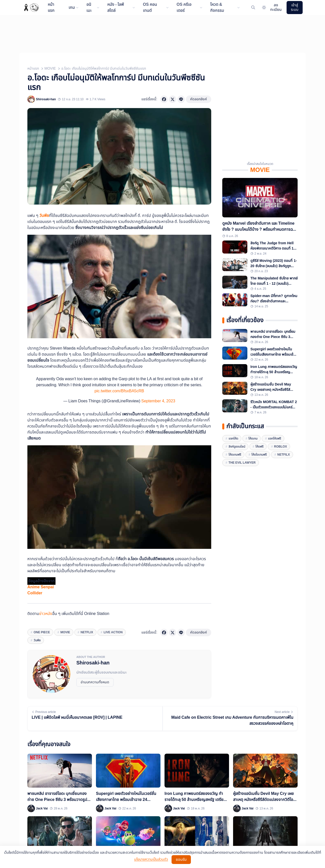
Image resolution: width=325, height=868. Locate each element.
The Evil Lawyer (242, 463)
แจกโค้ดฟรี (275, 439)
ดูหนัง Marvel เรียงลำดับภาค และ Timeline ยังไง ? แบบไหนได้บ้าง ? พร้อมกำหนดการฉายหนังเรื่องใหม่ (260, 226)
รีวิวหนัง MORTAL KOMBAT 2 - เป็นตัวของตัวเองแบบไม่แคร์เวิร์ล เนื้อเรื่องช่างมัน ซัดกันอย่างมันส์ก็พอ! (274, 405)
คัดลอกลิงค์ (199, 99)
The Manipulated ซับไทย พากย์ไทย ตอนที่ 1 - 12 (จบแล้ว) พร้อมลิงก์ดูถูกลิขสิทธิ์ (274, 281)
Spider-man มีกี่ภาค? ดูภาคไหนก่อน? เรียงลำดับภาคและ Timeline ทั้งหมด (274, 299)
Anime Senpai (41, 587)
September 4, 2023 (158, 401)
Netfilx (284, 455)
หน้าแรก (33, 68)
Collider (35, 593)
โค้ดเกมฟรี (235, 455)
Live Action (113, 632)
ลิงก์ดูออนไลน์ (237, 447)
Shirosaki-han (46, 99)
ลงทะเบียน (276, 7)
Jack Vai (42, 808)
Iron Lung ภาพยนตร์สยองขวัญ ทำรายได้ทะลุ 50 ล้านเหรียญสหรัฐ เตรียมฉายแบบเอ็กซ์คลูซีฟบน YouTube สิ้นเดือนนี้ (274, 369)
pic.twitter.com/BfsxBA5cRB (119, 391)
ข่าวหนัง (46, 614)
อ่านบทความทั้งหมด (95, 682)
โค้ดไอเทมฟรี (259, 455)
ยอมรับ (181, 860)
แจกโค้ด (233, 439)
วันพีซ (44, 216)
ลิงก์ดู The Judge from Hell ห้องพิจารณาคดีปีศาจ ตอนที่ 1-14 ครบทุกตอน (273, 246)
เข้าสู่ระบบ (295, 7)
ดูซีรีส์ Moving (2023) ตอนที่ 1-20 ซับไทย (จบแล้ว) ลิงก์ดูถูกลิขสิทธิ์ (274, 263)
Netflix (87, 632)
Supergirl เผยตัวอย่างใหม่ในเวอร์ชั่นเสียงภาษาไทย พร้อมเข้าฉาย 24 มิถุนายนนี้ (273, 352)
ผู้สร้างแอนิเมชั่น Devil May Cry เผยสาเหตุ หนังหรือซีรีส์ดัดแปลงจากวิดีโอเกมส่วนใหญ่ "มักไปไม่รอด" (272, 387)
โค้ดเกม (253, 439)
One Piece (42, 632)
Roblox (280, 447)
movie (65, 632)
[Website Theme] (264, 8)
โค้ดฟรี (259, 447)
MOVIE (50, 68)
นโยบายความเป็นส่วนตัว (151, 860)
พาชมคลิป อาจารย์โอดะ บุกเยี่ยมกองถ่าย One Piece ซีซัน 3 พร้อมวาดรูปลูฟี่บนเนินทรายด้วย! (274, 334)
